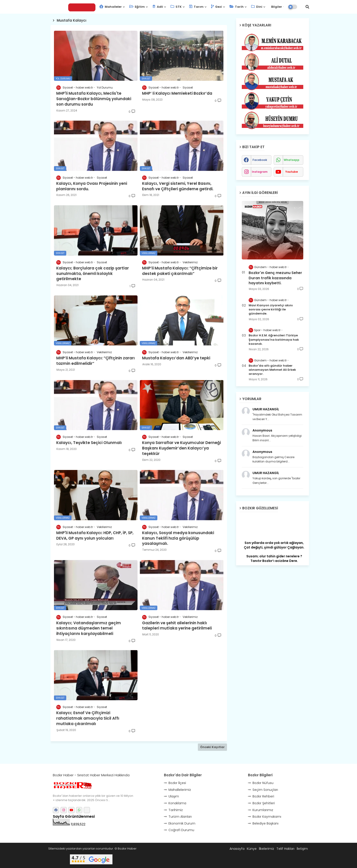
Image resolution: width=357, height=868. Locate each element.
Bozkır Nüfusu (263, 783)
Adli (158, 7)
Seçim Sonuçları (265, 790)
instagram (260, 172)
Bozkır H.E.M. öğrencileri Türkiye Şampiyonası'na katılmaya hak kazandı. (274, 340)
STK (176, 7)
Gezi (217, 7)
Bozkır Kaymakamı (267, 817)
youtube (292, 172)
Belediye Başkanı (265, 823)
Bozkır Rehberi (263, 796)
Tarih (237, 7)
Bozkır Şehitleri (264, 803)
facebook (260, 160)
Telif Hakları (285, 849)
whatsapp (292, 160)
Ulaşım (174, 796)
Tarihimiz (176, 810)
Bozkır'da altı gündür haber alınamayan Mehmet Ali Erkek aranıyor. (272, 370)
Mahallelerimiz (180, 790)
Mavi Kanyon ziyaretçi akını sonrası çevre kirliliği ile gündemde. (271, 310)
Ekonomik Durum (182, 823)
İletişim (302, 849)
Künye (252, 849)
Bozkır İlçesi (177, 783)
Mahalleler (111, 7)
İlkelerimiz (266, 849)
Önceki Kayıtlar (212, 747)
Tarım (196, 7)
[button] (307, 7)
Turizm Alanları (180, 817)
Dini (257, 7)
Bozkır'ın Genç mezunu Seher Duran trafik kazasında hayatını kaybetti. (275, 278)
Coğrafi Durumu (181, 830)
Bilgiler (276, 7)
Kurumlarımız (263, 810)
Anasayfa (237, 849)
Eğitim (137, 7)
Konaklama (177, 803)
